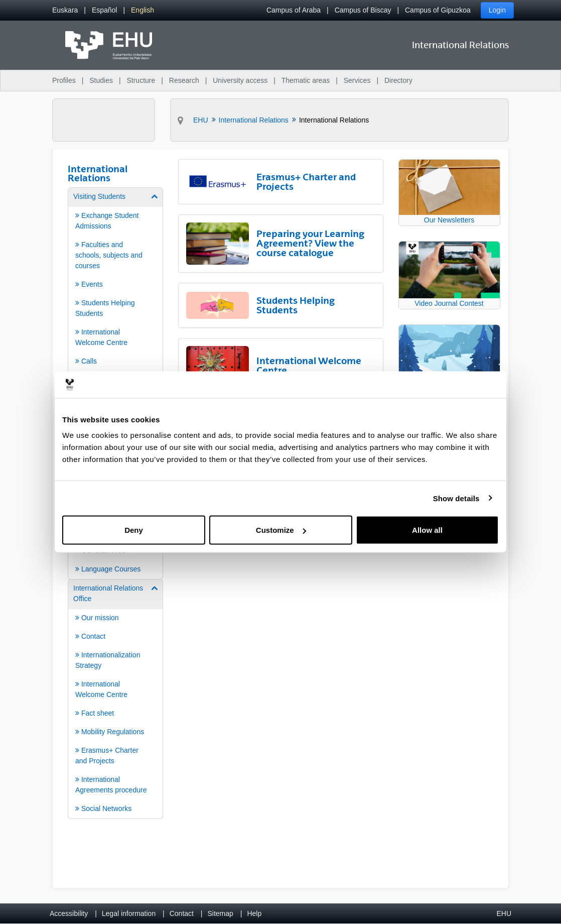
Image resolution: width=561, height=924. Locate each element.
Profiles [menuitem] (64, 80)
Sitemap (221, 913)
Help (254, 913)
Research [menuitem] (184, 80)
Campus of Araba (294, 10)
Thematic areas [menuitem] (306, 80)
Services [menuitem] (357, 80)
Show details (456, 498)
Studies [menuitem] (101, 80)
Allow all (427, 530)
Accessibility (69, 913)
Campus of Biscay (363, 10)
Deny (134, 530)
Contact (182, 913)
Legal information (129, 913)
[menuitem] (65, 10)
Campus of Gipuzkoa (438, 10)
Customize (281, 530)
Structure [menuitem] (141, 80)
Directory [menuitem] (398, 80)
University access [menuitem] (240, 80)
